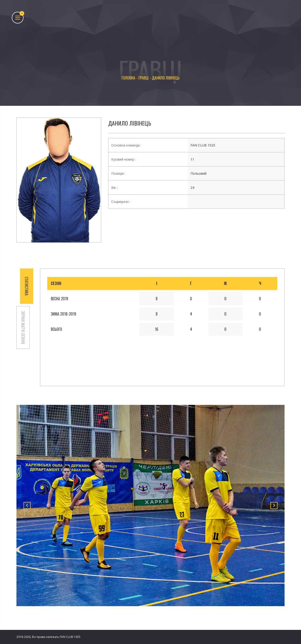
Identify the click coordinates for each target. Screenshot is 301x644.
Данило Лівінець (130, 123)
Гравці (144, 78)
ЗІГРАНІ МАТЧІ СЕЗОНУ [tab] (23, 328)
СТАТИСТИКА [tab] (27, 286)
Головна (128, 78)
